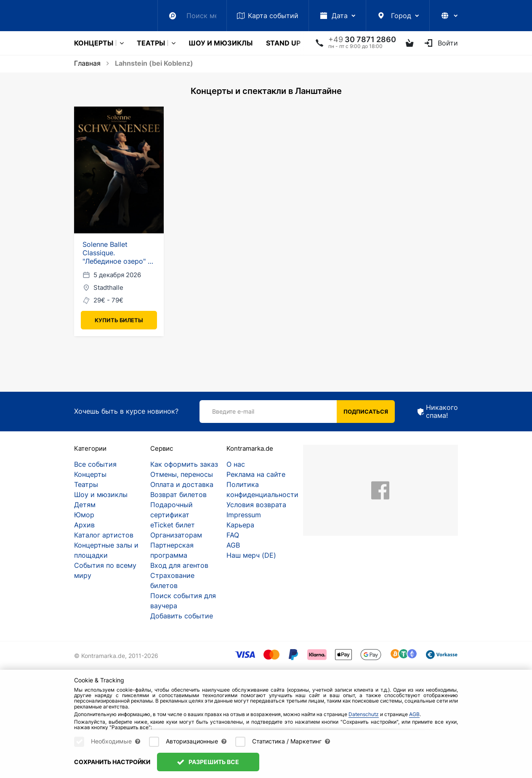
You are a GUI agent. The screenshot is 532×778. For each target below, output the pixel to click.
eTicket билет (173, 525)
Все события (95, 464)
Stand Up (283, 43)
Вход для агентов (179, 565)
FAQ (233, 535)
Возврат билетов (178, 495)
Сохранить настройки (112, 762)
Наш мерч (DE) (251, 555)
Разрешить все (208, 762)
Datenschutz (364, 714)
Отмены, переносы (182, 474)
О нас (236, 464)
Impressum (244, 515)
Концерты (94, 43)
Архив (84, 525)
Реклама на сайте (256, 474)
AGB (233, 545)
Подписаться (366, 412)
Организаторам (176, 535)
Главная (87, 63)
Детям (85, 505)
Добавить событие (182, 616)
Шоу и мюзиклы (221, 43)
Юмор (84, 515)
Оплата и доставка (182, 484)
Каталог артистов (104, 535)
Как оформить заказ (184, 464)
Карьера (240, 525)
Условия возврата (256, 505)
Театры (151, 43)
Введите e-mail (233, 411)
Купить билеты (119, 320)
